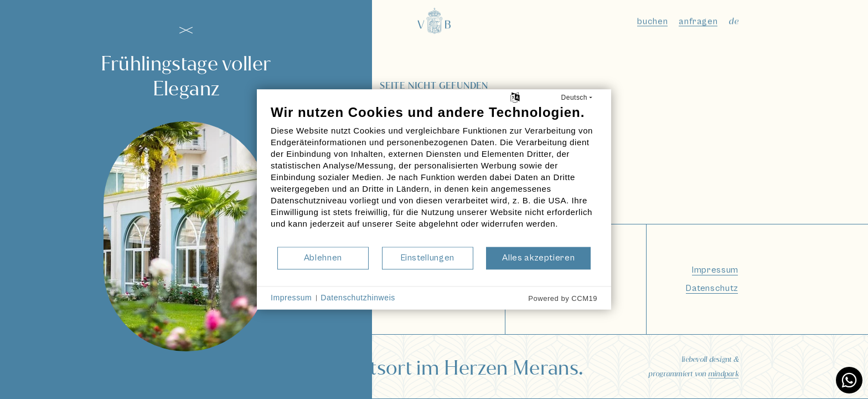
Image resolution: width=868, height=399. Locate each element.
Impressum (291, 298)
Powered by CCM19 (563, 298)
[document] (434, 175)
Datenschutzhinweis (358, 298)
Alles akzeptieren (538, 258)
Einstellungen (428, 258)
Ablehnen (323, 258)
